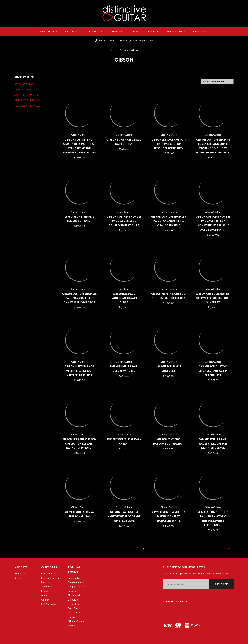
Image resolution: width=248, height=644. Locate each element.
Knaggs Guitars (76, 587)
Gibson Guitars (76, 621)
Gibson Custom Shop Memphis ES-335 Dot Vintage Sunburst (80, 371)
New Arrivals (49, 31)
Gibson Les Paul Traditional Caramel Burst (124, 298)
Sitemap (19, 578)
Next (229, 548)
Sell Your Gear (176, 31)
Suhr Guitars (75, 578)
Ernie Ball (73, 591)
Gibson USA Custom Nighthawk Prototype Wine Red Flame (124, 516)
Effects (118, 31)
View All (72, 626)
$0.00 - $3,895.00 (24, 84)
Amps (136, 31)
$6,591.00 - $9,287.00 (26, 95)
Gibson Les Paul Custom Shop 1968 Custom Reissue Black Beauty (169, 144)
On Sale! (154, 31)
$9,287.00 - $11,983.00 (27, 100)
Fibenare (73, 617)
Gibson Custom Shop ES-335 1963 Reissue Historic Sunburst (213, 298)
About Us (201, 31)
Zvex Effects (75, 604)
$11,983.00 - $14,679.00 (27, 106)
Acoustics (96, 31)
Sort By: (206, 82)
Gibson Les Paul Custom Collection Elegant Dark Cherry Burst (79, 444)
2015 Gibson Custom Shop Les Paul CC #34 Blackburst (213, 371)
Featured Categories (52, 578)
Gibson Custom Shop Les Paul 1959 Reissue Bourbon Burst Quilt (124, 221)
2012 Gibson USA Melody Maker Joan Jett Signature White (169, 516)
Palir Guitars (74, 612)
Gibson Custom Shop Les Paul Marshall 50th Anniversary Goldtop (79, 298)
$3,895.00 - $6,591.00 (26, 89)
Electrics (72, 31)
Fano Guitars (75, 608)
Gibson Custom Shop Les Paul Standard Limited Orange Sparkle (169, 221)
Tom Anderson (76, 582)
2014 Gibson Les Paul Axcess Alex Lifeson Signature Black (213, 444)
